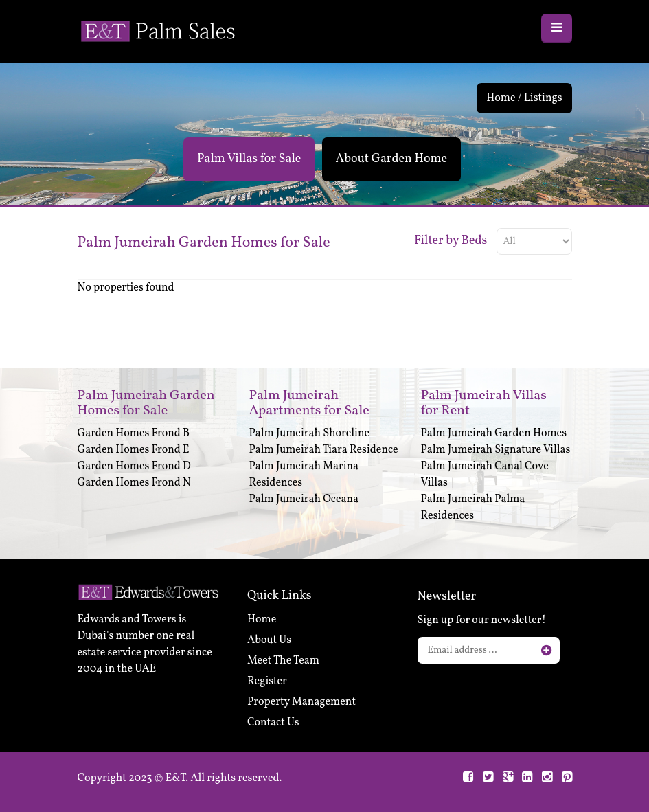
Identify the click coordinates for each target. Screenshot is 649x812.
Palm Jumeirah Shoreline (310, 433)
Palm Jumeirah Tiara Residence (324, 450)
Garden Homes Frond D (134, 466)
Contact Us (273, 723)
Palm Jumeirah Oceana (304, 499)
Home (501, 98)
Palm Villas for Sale (249, 159)
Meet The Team (283, 661)
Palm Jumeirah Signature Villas (496, 450)
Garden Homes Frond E (134, 450)
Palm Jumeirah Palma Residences (473, 508)
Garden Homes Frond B (134, 433)
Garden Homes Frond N (134, 483)
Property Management (301, 702)
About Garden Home (391, 159)
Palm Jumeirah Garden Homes (494, 433)
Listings (543, 98)
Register (267, 681)
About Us (269, 640)
